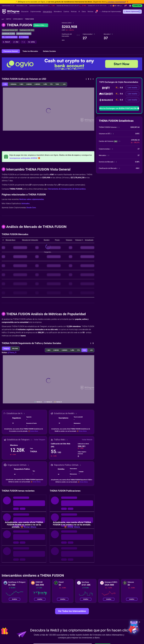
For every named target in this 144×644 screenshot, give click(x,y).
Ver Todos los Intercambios (72, 611)
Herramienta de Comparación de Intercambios (67, 189)
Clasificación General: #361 (10, 30)
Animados (26, 203)
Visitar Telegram (40, 440)
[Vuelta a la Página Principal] (3, 19)
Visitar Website (87, 440)
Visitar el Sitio (41, 25)
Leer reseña (132, 88)
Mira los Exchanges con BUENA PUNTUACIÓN (119, 108)
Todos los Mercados (30, 51)
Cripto (9, 19)
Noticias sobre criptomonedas (32, 199)
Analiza (15, 599)
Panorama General (11, 51)
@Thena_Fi (12, 353)
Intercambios (19, 19)
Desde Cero (31, 208)
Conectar (137, 5)
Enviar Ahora (34, 431)
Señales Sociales (49, 51)
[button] (117, 6)
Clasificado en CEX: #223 (27, 30)
